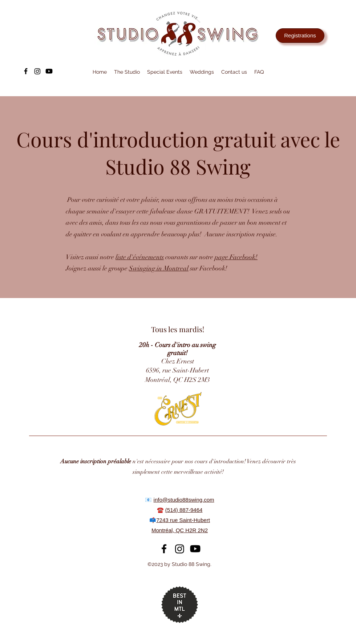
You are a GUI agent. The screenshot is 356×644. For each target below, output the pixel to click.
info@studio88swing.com (184, 500)
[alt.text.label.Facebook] (26, 71)
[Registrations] (300, 36)
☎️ (161, 510)
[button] (127, 72)
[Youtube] (49, 71)
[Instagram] (37, 71)
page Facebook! (236, 257)
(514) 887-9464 (184, 510)
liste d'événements (140, 257)
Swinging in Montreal (159, 268)
